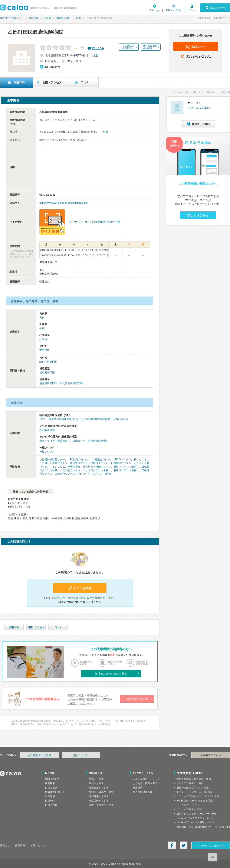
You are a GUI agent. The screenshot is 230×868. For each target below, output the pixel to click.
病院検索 (34, 18)
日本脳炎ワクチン (121, 463)
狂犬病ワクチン (71, 470)
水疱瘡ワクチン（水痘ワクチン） (89, 463)
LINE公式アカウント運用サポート (195, 822)
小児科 (43, 339)
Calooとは (154, 10)
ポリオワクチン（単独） (97, 470)
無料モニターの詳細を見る (111, 674)
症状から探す (96, 783)
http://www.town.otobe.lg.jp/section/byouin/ (63, 203)
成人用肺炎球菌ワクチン (97, 467)
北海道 (47, 18)
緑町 (79, 18)
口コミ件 (98, 48)
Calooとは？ (52, 779)
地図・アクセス (36, 627)
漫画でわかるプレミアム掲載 (193, 788)
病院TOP (14, 627)
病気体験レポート (55, 792)
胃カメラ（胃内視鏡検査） (55, 441)
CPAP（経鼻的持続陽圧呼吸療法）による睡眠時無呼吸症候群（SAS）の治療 (84, 419)
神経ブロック (47, 452)
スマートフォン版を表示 (211, 846)
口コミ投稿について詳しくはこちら (80, 602)
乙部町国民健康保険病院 (35, 32)
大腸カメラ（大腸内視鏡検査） (91, 441)
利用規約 (138, 788)
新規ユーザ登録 (173, 10)
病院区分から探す (99, 801)
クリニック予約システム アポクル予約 (198, 796)
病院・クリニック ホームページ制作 (197, 814)
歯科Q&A (50, 801)
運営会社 (5, 845)
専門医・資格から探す (101, 792)
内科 (42, 318)
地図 (95, 55)
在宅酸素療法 (47, 430)
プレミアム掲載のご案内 (190, 783)
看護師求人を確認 (137, 699)
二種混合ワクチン (102, 459)
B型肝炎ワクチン (80, 459)
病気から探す (96, 779)
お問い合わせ (38, 845)
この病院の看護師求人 (128, 47)
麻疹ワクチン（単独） (126, 470)
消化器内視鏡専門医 (71, 383)
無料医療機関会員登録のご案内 (194, 779)
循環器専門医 (47, 373)
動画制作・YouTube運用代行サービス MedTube (203, 827)
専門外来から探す (99, 796)
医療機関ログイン (211, 755)
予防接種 (45, 350)
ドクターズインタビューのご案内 (195, 792)
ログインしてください (199, 108)
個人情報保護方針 (143, 792)
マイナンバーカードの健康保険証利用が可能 (95, 222)
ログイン (192, 10)
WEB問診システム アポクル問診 (195, 801)
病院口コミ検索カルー (12, 18)
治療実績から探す (99, 788)
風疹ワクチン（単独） (126, 467)
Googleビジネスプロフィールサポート (198, 818)
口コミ (58, 627)
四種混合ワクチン (65, 474)
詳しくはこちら (198, 215)
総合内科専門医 (48, 362)
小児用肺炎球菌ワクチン (53, 459)
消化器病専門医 (48, 383)
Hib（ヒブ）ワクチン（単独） (95, 474)
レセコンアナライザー (189, 805)
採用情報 (20, 845)
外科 (42, 328)
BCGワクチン (123, 459)
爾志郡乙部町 (63, 18)
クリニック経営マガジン (190, 809)
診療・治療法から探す (101, 805)
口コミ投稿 (51, 805)
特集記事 (50, 796)
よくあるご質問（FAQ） (147, 783)
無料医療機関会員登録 (150, 47)
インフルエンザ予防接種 (66, 467)
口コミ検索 (51, 788)
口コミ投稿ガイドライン (146, 779)
